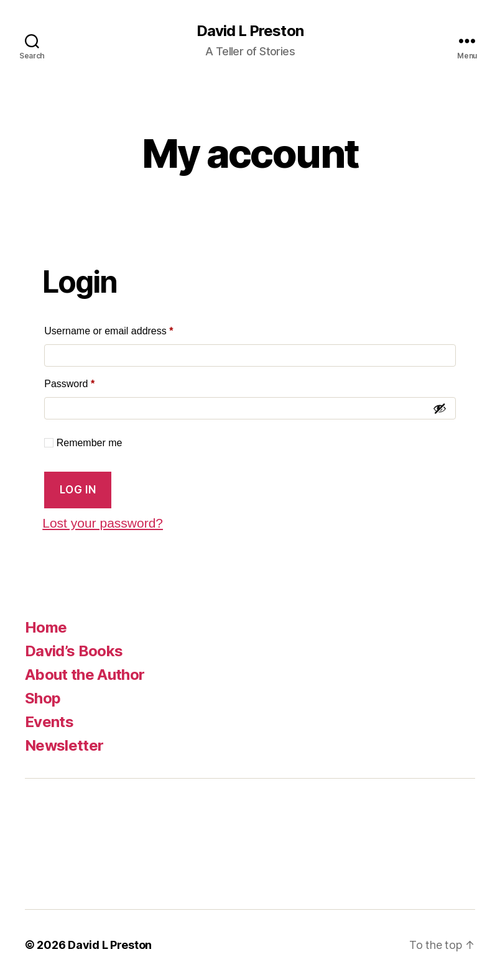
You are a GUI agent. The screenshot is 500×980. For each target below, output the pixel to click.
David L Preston (250, 31)
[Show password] (440, 408)
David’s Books (74, 651)
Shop (43, 698)
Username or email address (128, 329)
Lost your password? (103, 523)
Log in (78, 490)
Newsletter (64, 745)
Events (49, 722)
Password (89, 382)
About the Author (85, 675)
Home (46, 627)
